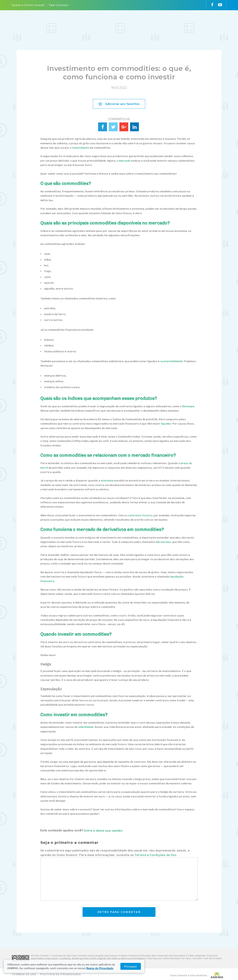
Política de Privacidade (61, 974)
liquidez (166, 424)
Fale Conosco (59, 5)
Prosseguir (218, 966)
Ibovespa (188, 406)
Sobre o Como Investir (28, 5)
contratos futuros (140, 515)
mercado (125, 161)
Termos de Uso (24, 974)
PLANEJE (72, 22)
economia (107, 481)
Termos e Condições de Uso (155, 855)
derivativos (163, 542)
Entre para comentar (119, 912)
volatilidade (86, 727)
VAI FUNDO (160, 22)
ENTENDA (94, 22)
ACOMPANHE (141, 22)
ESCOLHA (116, 22)
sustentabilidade (171, 361)
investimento (81, 148)
